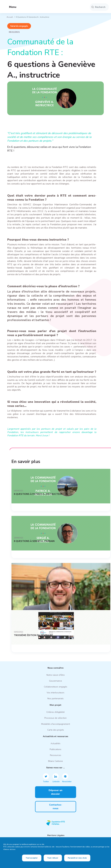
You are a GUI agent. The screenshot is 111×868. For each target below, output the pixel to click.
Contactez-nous (56, 807)
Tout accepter (32, 858)
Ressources (56, 755)
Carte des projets (56, 730)
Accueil (10, 17)
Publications (55, 749)
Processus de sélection (55, 718)
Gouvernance (55, 681)
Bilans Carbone (55, 761)
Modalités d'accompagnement (56, 724)
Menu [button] (10, 7)
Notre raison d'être (56, 675)
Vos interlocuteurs (55, 693)
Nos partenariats (55, 699)
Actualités (55, 743)
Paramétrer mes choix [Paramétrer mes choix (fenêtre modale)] (77, 858)
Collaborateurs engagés (56, 687)
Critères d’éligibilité (55, 712)
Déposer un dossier (55, 792)
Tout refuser (53, 858)
